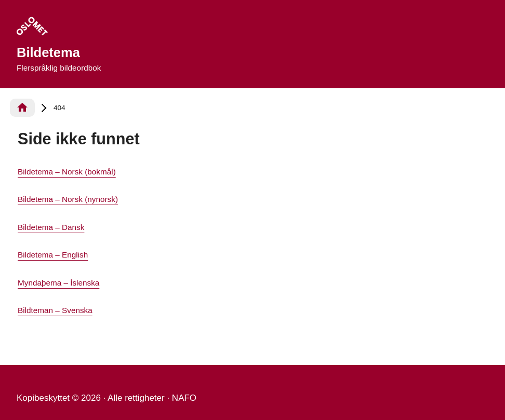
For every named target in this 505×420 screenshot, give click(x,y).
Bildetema (48, 52)
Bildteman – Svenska (55, 310)
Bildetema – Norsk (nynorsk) (68, 199)
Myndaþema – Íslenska (58, 283)
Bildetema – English (53, 255)
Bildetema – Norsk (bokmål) (67, 172)
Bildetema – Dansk (51, 227)
